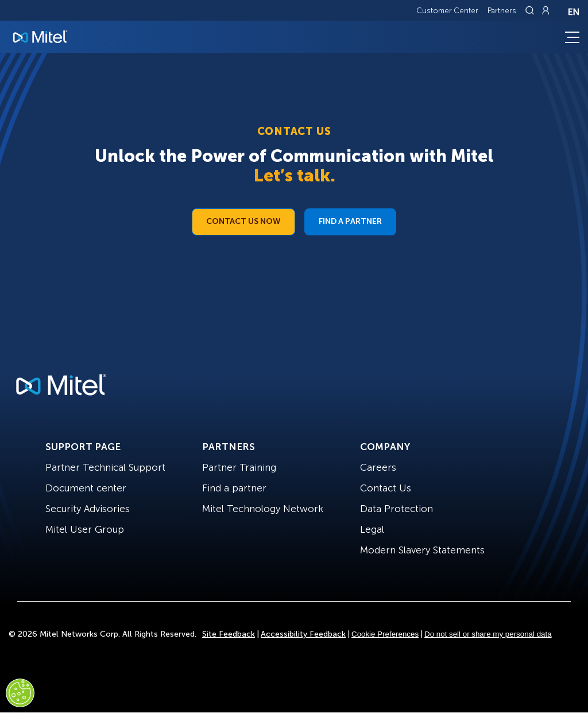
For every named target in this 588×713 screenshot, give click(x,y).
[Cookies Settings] (20, 693)
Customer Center (447, 11)
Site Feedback (229, 634)
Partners (502, 11)
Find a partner (234, 488)
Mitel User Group (85, 529)
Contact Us (386, 488)
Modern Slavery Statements (422, 550)
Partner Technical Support (105, 467)
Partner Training (239, 467)
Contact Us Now (243, 221)
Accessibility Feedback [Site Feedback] (303, 634)
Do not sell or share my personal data (488, 634)
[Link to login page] (546, 10)
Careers (378, 467)
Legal (372, 529)
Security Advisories (88, 509)
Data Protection (396, 509)
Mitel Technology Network (263, 509)
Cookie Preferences (385, 634)
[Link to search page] (531, 10)
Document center (86, 488)
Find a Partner (350, 221)
